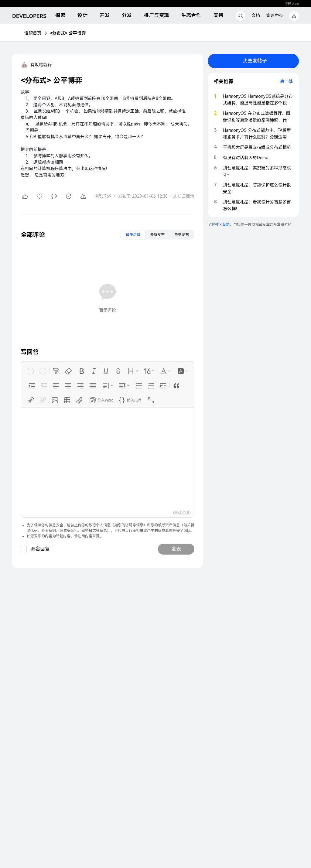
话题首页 (33, 33)
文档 (256, 15)
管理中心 (275, 15)
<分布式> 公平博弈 (68, 33)
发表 (176, 549)
